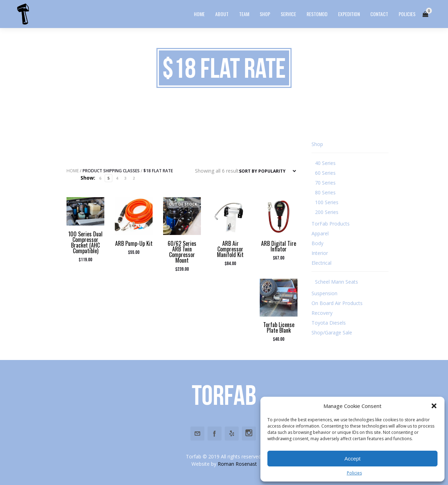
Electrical (321, 263)
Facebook (215, 434)
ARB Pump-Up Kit (134, 243)
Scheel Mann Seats (337, 282)
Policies (354, 473)
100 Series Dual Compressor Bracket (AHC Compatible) (85, 242)
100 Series (327, 202)
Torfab (224, 395)
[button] (434, 406)
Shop (317, 144)
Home (73, 171)
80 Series (325, 192)
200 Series (327, 212)
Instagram (249, 434)
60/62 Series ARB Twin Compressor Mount (182, 252)
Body (317, 243)
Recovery (322, 313)
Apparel (320, 233)
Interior (320, 253)
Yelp (232, 434)
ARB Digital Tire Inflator (279, 246)
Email (197, 434)
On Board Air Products (337, 303)
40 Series (325, 163)
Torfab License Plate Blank (279, 327)
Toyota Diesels (329, 323)
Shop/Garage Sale (332, 332)
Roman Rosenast (237, 464)
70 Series (325, 183)
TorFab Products (331, 224)
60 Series (325, 173)
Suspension (324, 293)
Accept (352, 459)
